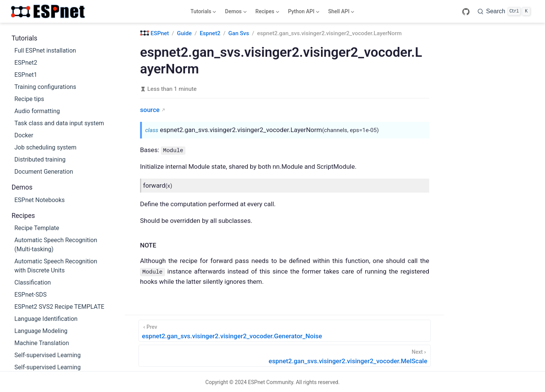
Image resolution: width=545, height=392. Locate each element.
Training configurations (45, 87)
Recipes (266, 13)
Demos (235, 13)
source (150, 110)
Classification (33, 282)
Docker (24, 135)
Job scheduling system (45, 147)
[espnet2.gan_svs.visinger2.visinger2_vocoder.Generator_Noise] (285, 330)
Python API (303, 13)
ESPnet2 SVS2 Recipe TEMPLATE (59, 307)
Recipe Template (37, 228)
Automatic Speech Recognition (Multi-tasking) (56, 245)
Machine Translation (42, 343)
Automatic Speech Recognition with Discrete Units (56, 266)
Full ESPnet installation (45, 51)
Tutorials (203, 13)
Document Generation (44, 172)
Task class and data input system (59, 123)
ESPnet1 (26, 75)
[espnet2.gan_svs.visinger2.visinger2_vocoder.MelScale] (285, 355)
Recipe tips (29, 99)
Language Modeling (41, 331)
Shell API (340, 13)
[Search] (504, 11)
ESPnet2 (26, 63)
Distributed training (40, 159)
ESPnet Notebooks (40, 200)
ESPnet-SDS (30, 295)
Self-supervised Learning (47, 355)
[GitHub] (466, 12)
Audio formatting (37, 111)
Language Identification (46, 319)
